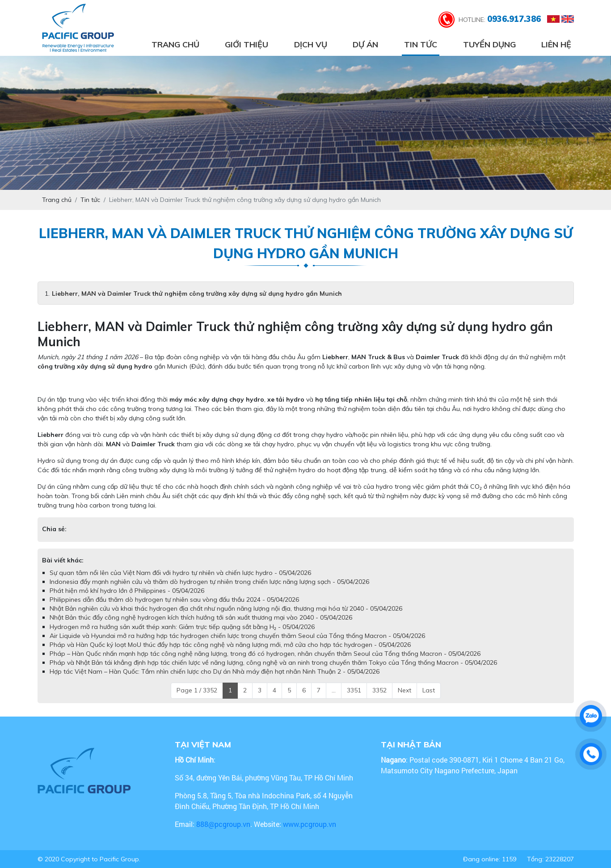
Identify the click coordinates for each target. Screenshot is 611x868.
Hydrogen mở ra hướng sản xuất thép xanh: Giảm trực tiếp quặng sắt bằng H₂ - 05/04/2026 (182, 627)
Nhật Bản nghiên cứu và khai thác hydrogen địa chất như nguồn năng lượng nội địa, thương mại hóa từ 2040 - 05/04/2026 (226, 608)
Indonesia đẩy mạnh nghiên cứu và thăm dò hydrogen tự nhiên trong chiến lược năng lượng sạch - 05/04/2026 (209, 582)
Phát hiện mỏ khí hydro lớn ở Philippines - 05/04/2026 (127, 591)
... (334, 690)
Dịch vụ (311, 44)
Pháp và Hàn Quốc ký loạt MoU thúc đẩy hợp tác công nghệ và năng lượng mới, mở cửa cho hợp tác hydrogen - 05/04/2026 (230, 645)
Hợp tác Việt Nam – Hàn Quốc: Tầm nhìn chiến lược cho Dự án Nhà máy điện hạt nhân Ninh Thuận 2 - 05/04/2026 (215, 671)
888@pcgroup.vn (223, 824)
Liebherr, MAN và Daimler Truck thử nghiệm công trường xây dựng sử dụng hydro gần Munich (197, 294)
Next (405, 690)
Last (429, 690)
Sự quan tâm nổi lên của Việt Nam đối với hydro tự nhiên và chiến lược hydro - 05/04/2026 (180, 573)
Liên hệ (556, 44)
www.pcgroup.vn (310, 824)
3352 (379, 690)
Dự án (365, 44)
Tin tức (421, 44)
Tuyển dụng (489, 44)
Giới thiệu (247, 44)
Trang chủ (175, 44)
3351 (354, 690)
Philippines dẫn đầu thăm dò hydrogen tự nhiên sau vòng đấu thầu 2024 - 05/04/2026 (174, 600)
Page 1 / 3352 (197, 690)
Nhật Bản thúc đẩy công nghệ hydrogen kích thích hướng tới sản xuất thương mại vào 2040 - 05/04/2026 (201, 617)
